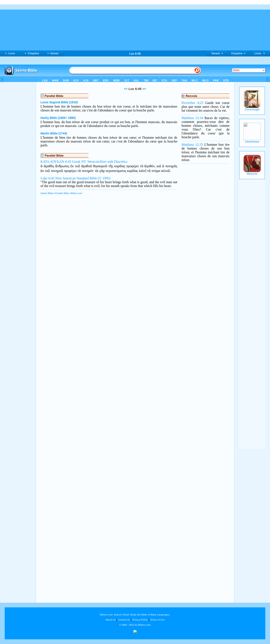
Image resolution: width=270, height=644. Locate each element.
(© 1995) (104, 178)
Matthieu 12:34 (192, 118)
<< (126, 89)
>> (144, 89)
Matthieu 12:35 (192, 145)
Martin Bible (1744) (54, 133)
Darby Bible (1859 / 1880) (58, 118)
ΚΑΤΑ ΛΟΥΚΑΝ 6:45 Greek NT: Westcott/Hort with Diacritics (84, 162)
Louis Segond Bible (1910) (59, 102)
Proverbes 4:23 (192, 103)
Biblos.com (77, 193)
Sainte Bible (47, 193)
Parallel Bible (62, 193)
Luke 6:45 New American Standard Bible (69, 178)
